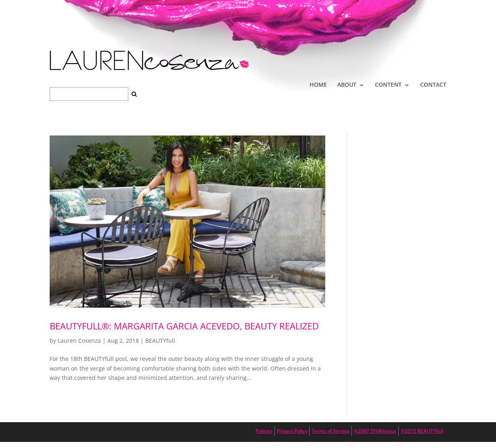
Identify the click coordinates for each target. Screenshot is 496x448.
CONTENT (388, 84)
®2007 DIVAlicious (375, 431)
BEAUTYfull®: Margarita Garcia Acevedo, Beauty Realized (184, 326)
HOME (318, 84)
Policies (264, 431)
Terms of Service (331, 431)
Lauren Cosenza (79, 341)
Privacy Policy (292, 431)
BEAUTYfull (160, 341)
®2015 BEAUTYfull (422, 431)
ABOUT (347, 84)
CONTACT (433, 84)
